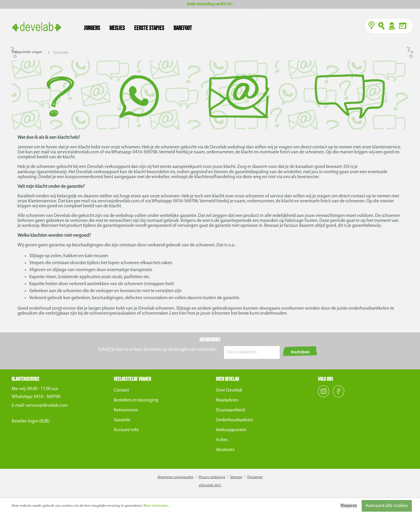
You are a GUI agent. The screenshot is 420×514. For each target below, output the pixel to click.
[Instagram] (324, 396)
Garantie (122, 420)
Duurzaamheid (230, 410)
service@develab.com (47, 406)
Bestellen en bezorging (136, 400)
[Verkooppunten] (372, 27)
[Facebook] (339, 396)
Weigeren (349, 506)
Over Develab (229, 390)
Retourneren (126, 410)
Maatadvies (227, 400)
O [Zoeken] (382, 27)
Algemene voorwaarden (176, 477)
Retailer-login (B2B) (31, 421)
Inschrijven (300, 352)
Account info (126, 430)
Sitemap (236, 477)
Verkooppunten (231, 430)
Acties (222, 440)
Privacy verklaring (212, 477)
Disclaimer (255, 477)
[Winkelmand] (404, 27)
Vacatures (225, 450)
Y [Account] (392, 27)
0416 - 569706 (47, 397)
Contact (121, 390)
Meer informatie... (156, 506)
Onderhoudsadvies (234, 420)
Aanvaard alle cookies (387, 506)
